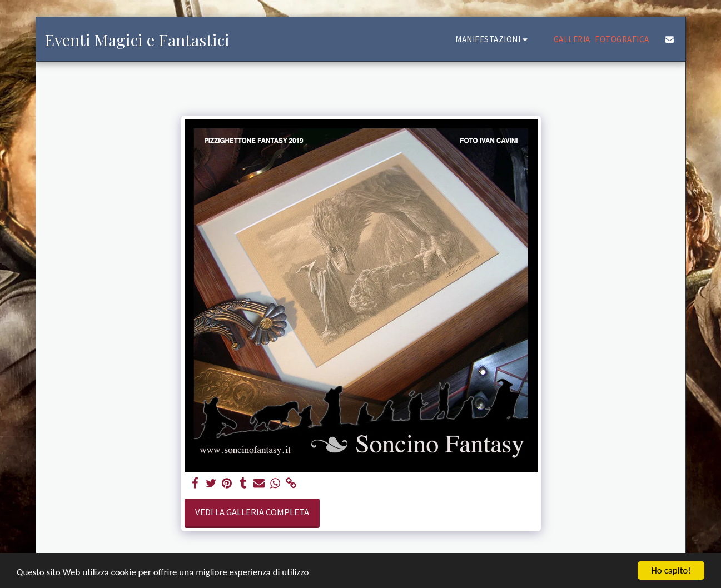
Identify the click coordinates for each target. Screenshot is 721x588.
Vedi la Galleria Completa (252, 512)
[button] (493, 39)
